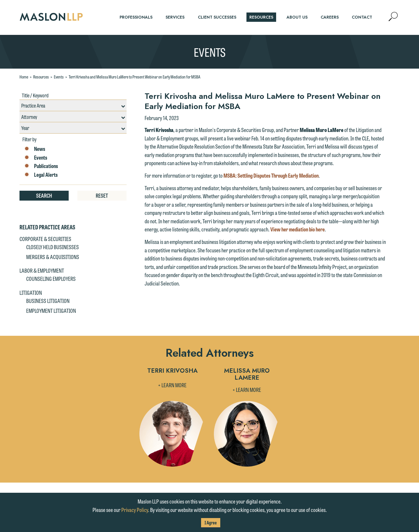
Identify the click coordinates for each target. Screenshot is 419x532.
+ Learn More (172, 385)
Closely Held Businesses (53, 247)
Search (44, 195)
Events (59, 77)
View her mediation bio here (298, 229)
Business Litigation (48, 301)
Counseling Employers (51, 279)
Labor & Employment (42, 270)
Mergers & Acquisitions (53, 257)
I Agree (211, 523)
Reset (102, 195)
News (34, 149)
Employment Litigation (51, 310)
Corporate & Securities (45, 239)
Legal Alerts (41, 175)
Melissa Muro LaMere (247, 375)
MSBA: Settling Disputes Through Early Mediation (271, 175)
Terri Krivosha (172, 371)
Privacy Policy (135, 510)
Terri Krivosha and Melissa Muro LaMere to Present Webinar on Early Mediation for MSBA (135, 77)
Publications (41, 166)
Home (24, 77)
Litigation (31, 292)
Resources (41, 77)
